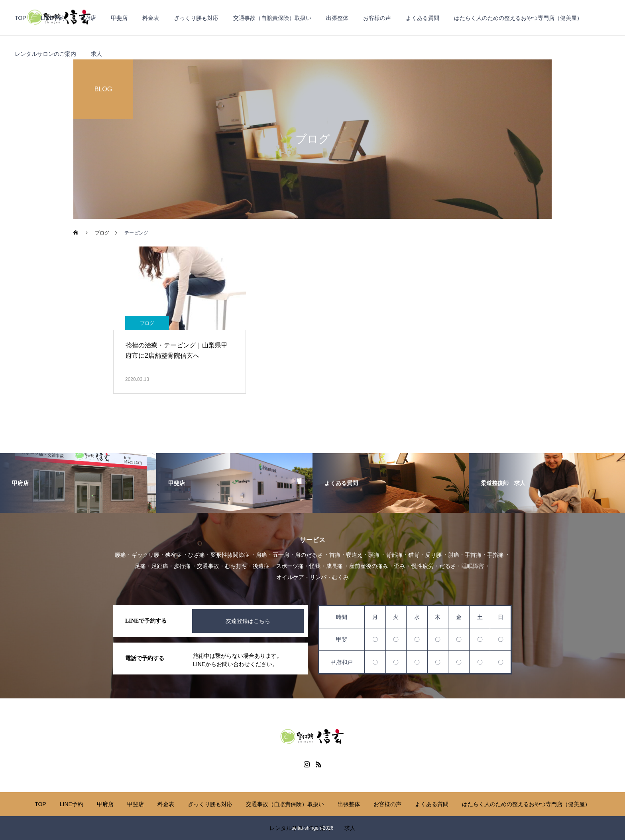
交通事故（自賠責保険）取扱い (272, 18)
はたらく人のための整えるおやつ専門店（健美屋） (518, 18)
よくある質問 (423, 18)
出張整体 (337, 18)
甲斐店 (119, 18)
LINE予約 (53, 18)
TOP (21, 18)
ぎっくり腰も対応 (196, 18)
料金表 (151, 18)
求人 (96, 54)
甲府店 (88, 18)
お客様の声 (377, 18)
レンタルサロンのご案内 (45, 54)
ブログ (147, 323)
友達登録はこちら (248, 621)
